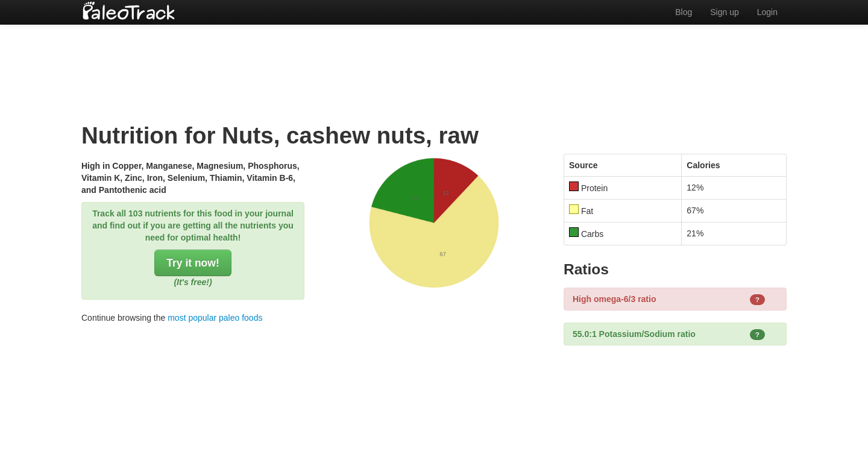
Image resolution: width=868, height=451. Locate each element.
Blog (684, 12)
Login (767, 12)
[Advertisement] (434, 63)
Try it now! (193, 263)
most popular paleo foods (215, 318)
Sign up (724, 12)
